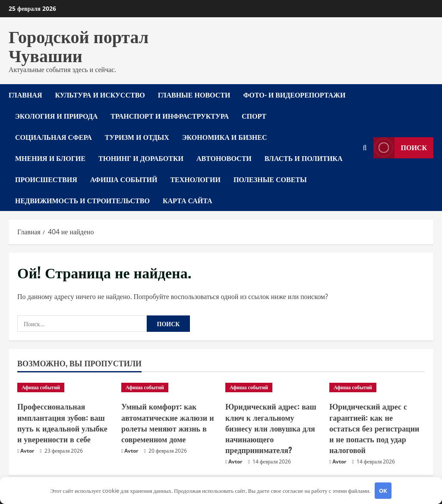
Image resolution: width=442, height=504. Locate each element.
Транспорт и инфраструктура (170, 116)
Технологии (195, 179)
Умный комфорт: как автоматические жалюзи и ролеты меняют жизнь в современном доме (168, 422)
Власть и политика (304, 158)
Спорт (254, 116)
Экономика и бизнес (225, 137)
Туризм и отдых (137, 137)
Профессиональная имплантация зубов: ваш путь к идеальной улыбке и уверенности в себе (62, 422)
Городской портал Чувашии (79, 45)
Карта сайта (188, 200)
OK (383, 491)
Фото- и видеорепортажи (294, 94)
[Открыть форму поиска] (365, 148)
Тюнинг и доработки (141, 158)
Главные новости (194, 94)
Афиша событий (124, 179)
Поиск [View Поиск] (400, 148)
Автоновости (224, 158)
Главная (25, 94)
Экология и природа (56, 116)
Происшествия (46, 179)
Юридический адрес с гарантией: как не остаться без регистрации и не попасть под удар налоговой (374, 428)
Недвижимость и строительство (82, 200)
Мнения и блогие (50, 158)
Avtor (27, 451)
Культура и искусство (100, 94)
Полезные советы (270, 179)
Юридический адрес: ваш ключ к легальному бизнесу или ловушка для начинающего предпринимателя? (271, 428)
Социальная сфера (54, 137)
